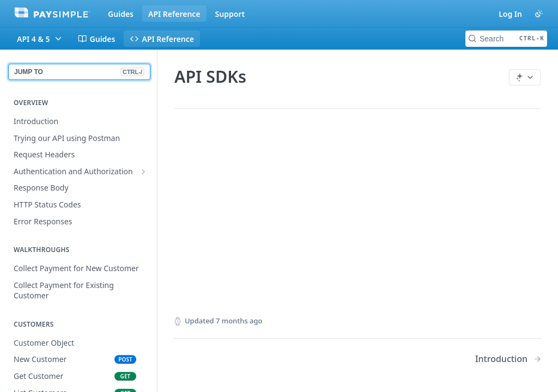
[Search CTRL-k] (506, 39)
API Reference (174, 14)
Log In (510, 14)
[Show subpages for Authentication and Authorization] (143, 171)
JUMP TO (79, 72)
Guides (121, 14)
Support (230, 14)
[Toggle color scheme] (539, 14)
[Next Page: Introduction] (508, 359)
